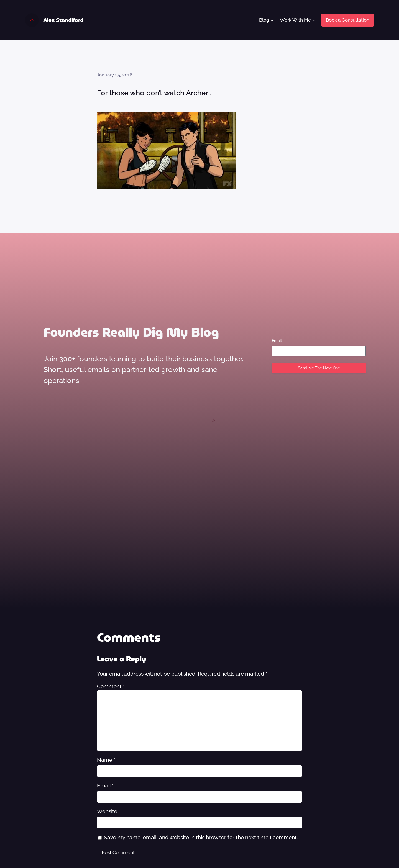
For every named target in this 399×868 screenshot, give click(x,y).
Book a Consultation (348, 20)
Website (107, 811)
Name (106, 760)
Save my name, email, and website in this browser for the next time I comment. (201, 837)
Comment (111, 686)
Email (277, 341)
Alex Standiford (63, 20)
